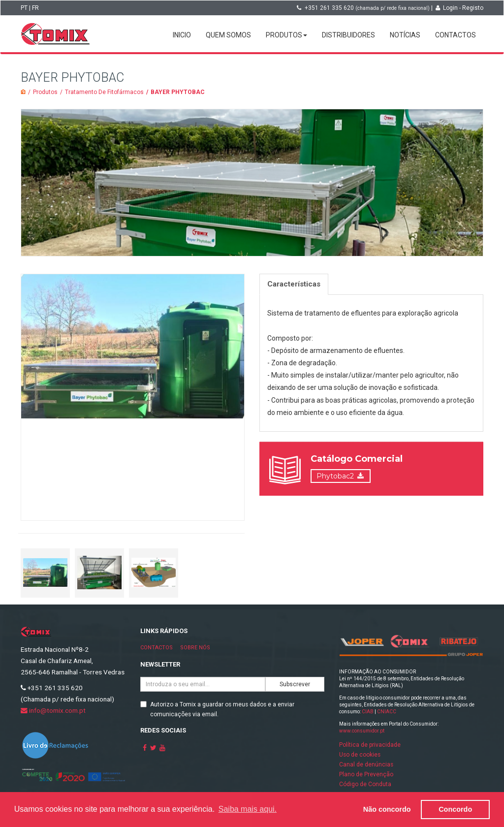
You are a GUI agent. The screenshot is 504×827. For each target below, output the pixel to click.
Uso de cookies (360, 755)
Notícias (405, 35)
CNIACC (387, 712)
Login (450, 8)
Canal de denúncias (366, 764)
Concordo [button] (455, 809)
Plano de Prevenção (366, 774)
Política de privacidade (370, 745)
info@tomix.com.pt (53, 710)
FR (35, 8)
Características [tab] (294, 284)
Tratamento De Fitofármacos (104, 92)
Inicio (182, 35)
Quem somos (228, 35)
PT (24, 8)
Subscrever (295, 684)
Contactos (456, 35)
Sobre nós (195, 648)
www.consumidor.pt (362, 731)
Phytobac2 (335, 476)
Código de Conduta (365, 784)
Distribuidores (348, 35)
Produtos (286, 35)
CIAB (368, 712)
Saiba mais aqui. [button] (248, 809)
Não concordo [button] (387, 809)
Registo (473, 8)
